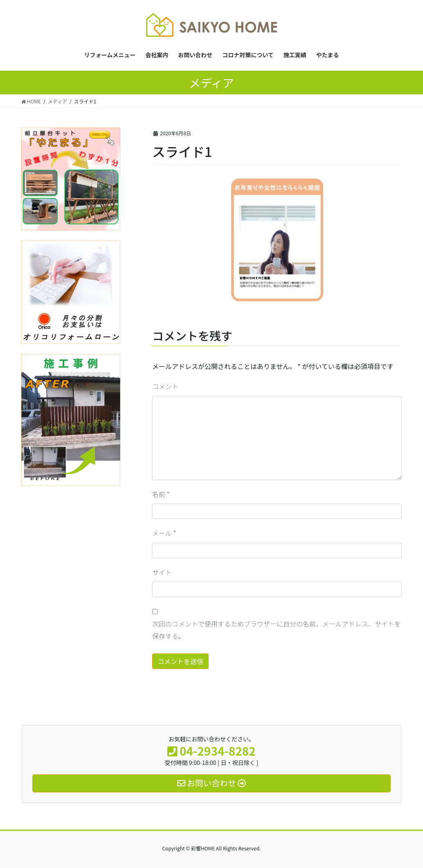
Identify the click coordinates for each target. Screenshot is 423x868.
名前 (161, 494)
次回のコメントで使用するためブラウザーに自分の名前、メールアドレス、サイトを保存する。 (277, 630)
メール (164, 533)
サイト (162, 572)
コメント (165, 386)
